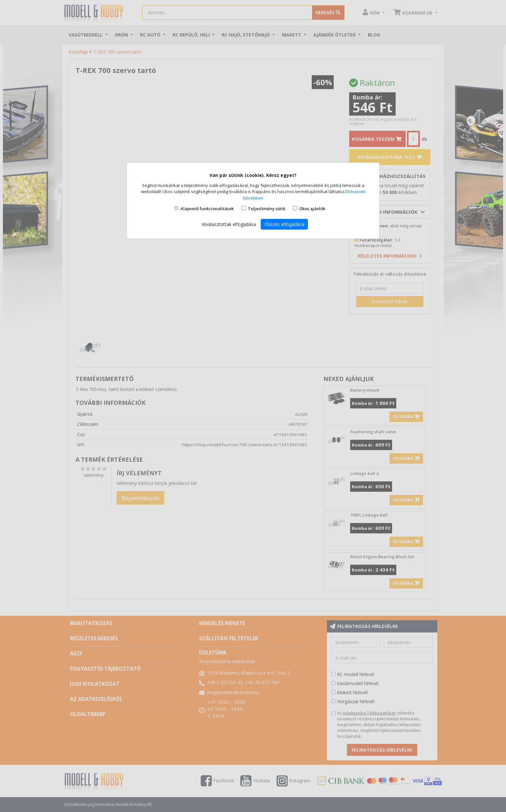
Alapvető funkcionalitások (207, 209)
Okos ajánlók (312, 209)
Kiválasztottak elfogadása (229, 224)
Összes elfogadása (284, 224)
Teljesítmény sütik (267, 209)
